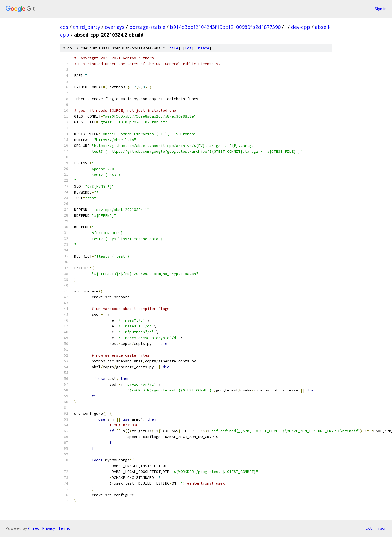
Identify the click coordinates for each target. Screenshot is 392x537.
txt (369, 528)
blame (204, 48)
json (382, 528)
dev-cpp (301, 27)
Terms (64, 528)
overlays (115, 27)
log (188, 48)
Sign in (381, 9)
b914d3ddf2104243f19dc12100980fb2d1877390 (225, 27)
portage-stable (147, 27)
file (174, 48)
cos (64, 27)
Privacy (49, 528)
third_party (86, 27)
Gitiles (33, 528)
